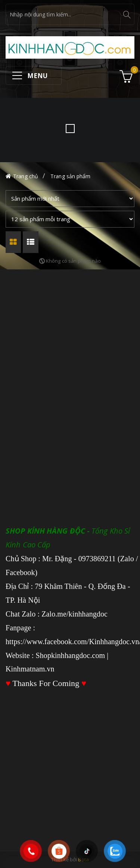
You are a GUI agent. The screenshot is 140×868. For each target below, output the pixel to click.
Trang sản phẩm (70, 176)
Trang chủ (26, 176)
